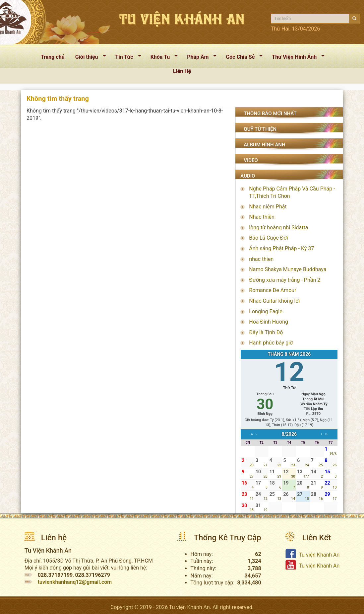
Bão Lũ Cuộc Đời (268, 238)
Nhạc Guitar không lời (274, 301)
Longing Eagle (266, 311)
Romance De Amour (273, 290)
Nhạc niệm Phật (268, 207)
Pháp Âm (199, 58)
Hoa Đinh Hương (269, 322)
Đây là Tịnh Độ (266, 332)
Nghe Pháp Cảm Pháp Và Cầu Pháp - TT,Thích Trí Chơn (292, 192)
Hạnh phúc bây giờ (271, 343)
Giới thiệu (88, 58)
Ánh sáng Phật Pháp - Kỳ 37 (281, 248)
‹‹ (252, 434)
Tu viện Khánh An (319, 555)
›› (326, 434)
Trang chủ (53, 57)
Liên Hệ (182, 71)
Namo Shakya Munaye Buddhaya (288, 269)
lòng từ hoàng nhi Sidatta (278, 228)
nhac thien (261, 259)
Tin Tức (126, 58)
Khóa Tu (162, 58)
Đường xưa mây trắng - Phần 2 (285, 280)
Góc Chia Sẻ (242, 58)
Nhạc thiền (262, 217)
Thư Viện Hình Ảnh (296, 58)
